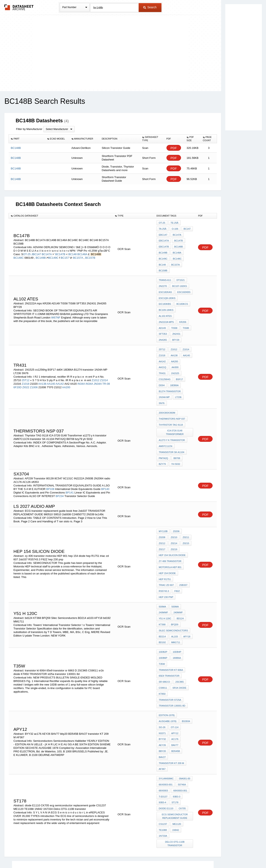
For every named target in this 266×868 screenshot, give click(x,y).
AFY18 (186, 599)
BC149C (53, 253)
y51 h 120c (165, 582)
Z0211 (174, 511)
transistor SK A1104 (172, 427)
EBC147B (177, 240)
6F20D (18, 370)
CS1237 (163, 764)
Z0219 (162, 522)
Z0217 (185, 517)
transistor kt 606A (171, 630)
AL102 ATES (165, 305)
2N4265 (163, 327)
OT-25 (27, 250)
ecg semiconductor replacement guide (175, 757)
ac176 (187, 690)
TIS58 (174, 316)
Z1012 (95, 363)
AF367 (162, 712)
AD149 (162, 316)
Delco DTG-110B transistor (175, 783)
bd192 (162, 604)
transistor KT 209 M (171, 707)
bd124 (180, 582)
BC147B (61, 250)
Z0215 (174, 517)
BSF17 (179, 359)
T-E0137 (163, 738)
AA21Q (187, 348)
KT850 (162, 653)
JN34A (98, 366)
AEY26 (162, 695)
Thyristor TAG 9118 (171, 402)
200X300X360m (167, 390)
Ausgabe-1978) (168, 679)
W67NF (56, 307)
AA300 (162, 353)
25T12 (26, 363)
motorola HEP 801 (170, 539)
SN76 (162, 381)
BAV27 (176, 701)
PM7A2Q (163, 433)
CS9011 (163, 647)
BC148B (163, 245)
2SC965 (179, 642)
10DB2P (163, 613)
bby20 (187, 695)
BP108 (50, 463)
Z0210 (162, 511)
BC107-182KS (179, 277)
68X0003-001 (180, 733)
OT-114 (174, 684)
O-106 (162, 228)
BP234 (60, 470)
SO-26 (162, 684)
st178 (175, 744)
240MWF (163, 576)
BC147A (47, 250)
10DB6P (163, 619)
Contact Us (195, 854)
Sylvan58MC (166, 721)
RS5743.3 (177, 556)
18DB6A (174, 364)
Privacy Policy (92, 854)
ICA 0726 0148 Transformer (175, 409)
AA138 (42, 366)
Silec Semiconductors (173, 593)
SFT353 (163, 322)
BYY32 (175, 690)
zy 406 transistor (170, 534)
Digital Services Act (173, 854)
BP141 (70, 467)
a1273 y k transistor (172, 416)
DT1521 (180, 271)
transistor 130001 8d (172, 664)
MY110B (163, 506)
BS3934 (186, 679)
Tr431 (174, 353)
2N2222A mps (166, 310)
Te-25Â (174, 223)
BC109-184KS (166, 299)
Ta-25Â (187, 223)
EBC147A (177, 234)
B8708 (177, 433)
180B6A (177, 619)
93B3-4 (162, 744)
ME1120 (177, 764)
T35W (162, 625)
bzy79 (162, 439)
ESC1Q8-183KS (167, 288)
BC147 (174, 228)
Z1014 (104, 363)
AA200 (66, 370)
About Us (210, 854)
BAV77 (174, 695)
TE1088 (163, 770)
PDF (174, 148)
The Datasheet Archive (19, 7)
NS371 (187, 684)
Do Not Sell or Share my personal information (131, 854)
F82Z (161, 562)
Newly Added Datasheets (65, 854)
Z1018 (26, 366)
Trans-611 (165, 271)
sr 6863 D (164, 642)
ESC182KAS (165, 282)
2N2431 (176, 322)
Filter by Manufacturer (29, 129)
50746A (182, 727)
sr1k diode (179, 647)
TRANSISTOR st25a (170, 658)
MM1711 (175, 604)
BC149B (41, 253)
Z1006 (34, 370)
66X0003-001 (166, 727)
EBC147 (187, 228)
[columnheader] (27, 139)
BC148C (19, 253)
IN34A (81, 366)
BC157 (65, 253)
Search (150, 7)
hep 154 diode (167, 545)
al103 (174, 599)
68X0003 (163, 733)
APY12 (162, 690)
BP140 (105, 463)
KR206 (182, 310)
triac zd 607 (183, 550)
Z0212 (185, 511)
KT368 (162, 588)
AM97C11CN (166, 422)
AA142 (60, 366)
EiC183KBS (165, 294)
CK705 (182, 749)
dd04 (162, 364)
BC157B (90, 253)
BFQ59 (174, 588)
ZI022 (26, 370)
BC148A (83, 250)
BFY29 (176, 327)
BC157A (78, 253)
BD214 (162, 599)
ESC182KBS (184, 282)
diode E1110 (166, 749)
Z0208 (188, 506)
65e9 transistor (169, 636)
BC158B (177, 262)
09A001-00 (184, 721)
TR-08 (106, 366)
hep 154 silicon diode (172, 528)
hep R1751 (165, 550)
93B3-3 (176, 738)
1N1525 (187, 353)
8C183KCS (182, 294)
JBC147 (36, 250)
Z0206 (176, 506)
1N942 (175, 770)
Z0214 (162, 517)
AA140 (51, 366)
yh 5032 (175, 439)
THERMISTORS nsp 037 (172, 396)
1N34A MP (164, 376)
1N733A (163, 775)
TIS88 (185, 316)
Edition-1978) (167, 673)
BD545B (163, 701)
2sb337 (163, 556)
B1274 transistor (170, 370)
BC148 (73, 250)
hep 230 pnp (177, 562)
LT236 (178, 376)
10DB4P (177, 613)
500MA (162, 571)
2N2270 (163, 277)
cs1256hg (165, 359)
